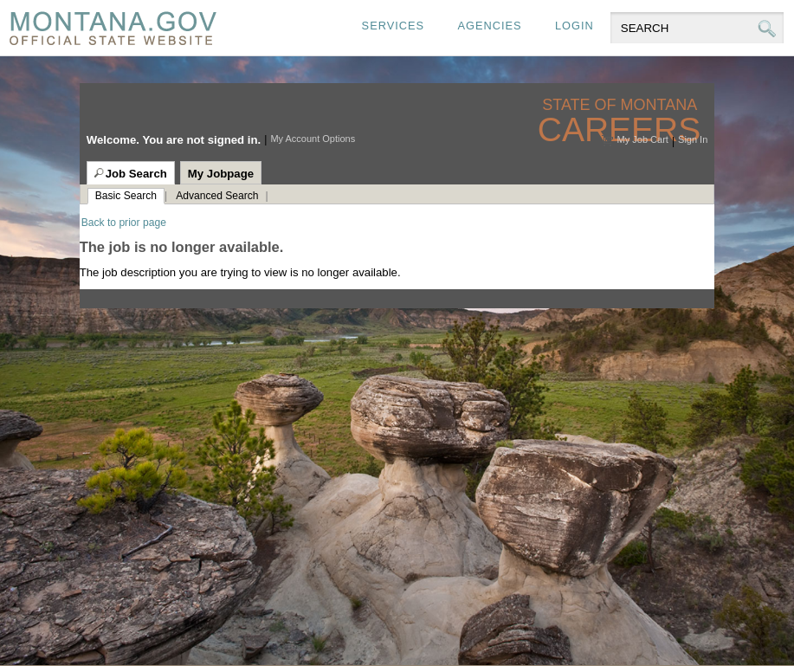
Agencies (489, 26)
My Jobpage (221, 174)
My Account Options (313, 139)
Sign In (693, 139)
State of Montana (621, 105)
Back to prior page (124, 223)
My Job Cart (643, 139)
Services (393, 26)
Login (575, 26)
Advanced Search (217, 196)
